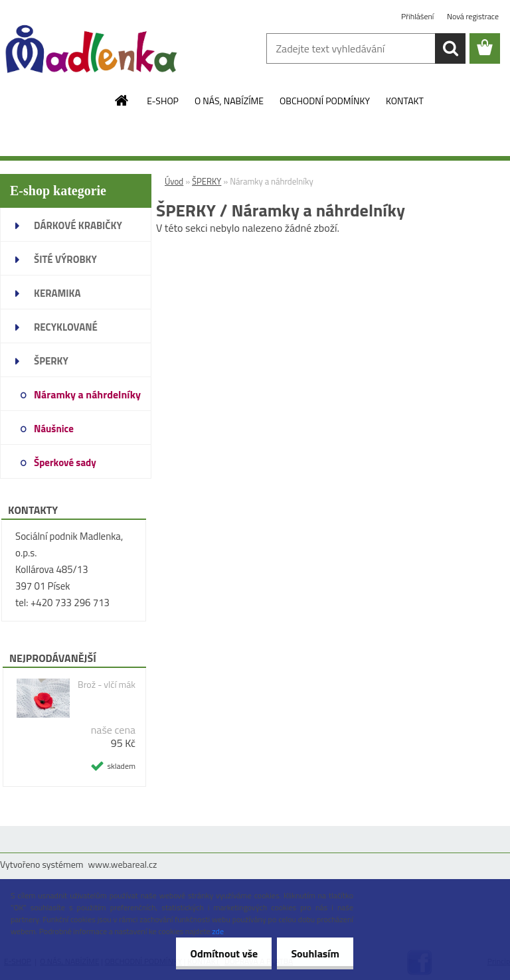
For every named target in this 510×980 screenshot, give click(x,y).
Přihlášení (418, 16)
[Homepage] (122, 100)
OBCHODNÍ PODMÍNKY (325, 101)
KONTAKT (405, 101)
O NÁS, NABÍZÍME (229, 101)
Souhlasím (312, 953)
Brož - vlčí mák (107, 685)
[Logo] (91, 49)
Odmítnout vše (216, 953)
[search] (450, 48)
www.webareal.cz (123, 864)
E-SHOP (163, 101)
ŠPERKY (207, 181)
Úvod (174, 181)
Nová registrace (473, 16)
